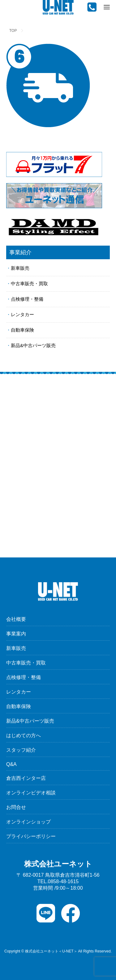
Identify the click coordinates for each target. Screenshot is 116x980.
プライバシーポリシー (31, 836)
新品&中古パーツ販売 (33, 345)
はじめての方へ (24, 735)
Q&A (11, 764)
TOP (13, 31)
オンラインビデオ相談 (31, 793)
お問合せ (16, 807)
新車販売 (20, 268)
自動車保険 (22, 330)
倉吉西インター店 (26, 778)
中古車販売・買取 (29, 284)
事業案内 (16, 634)
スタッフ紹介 (21, 750)
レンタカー (22, 314)
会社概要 (16, 619)
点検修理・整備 (27, 299)
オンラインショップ (28, 822)
